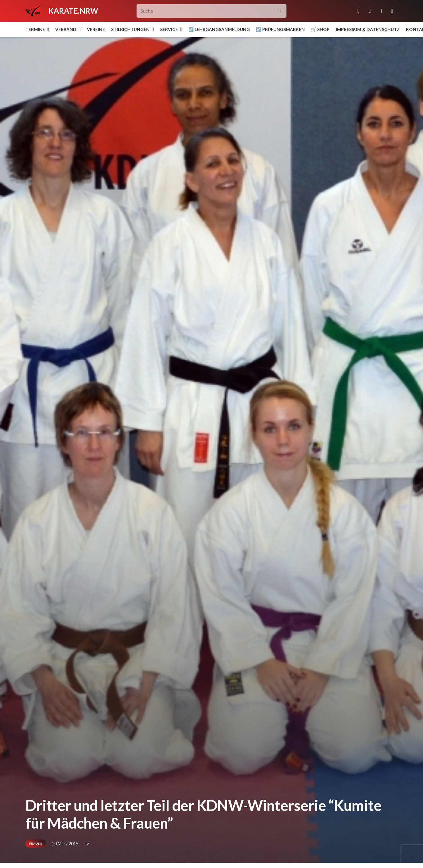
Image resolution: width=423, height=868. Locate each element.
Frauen (36, 843)
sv (87, 844)
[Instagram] (381, 11)
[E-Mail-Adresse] (359, 11)
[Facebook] (370, 11)
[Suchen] (279, 11)
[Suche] (211, 11)
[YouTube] (392, 11)
